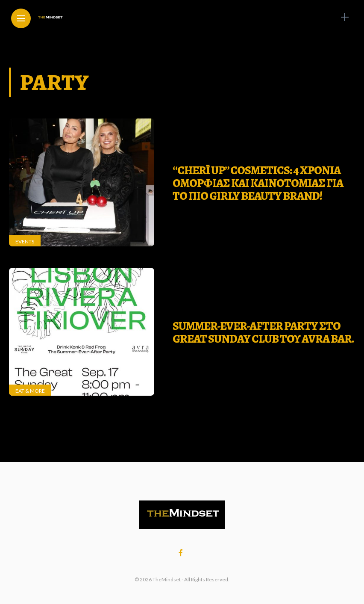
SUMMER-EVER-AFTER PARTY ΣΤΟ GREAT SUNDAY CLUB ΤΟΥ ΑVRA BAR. (263, 332)
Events (25, 241)
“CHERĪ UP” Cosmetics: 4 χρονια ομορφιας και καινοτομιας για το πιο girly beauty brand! (258, 183)
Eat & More (30, 391)
